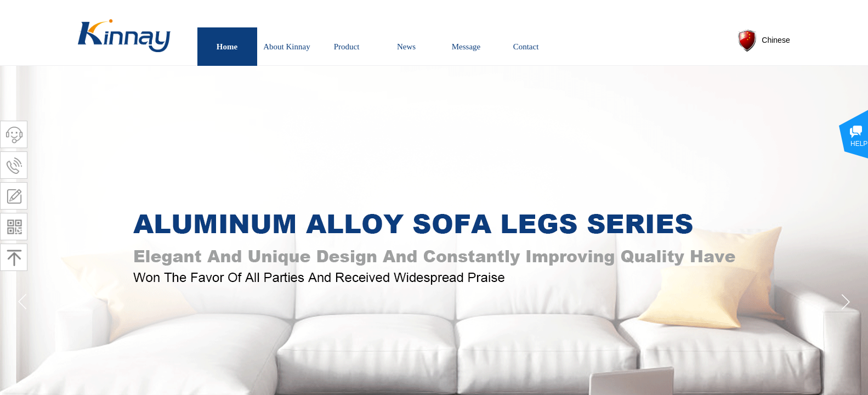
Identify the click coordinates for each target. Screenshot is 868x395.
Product (347, 47)
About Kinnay (287, 47)
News (406, 47)
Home (227, 47)
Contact (526, 47)
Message (466, 47)
